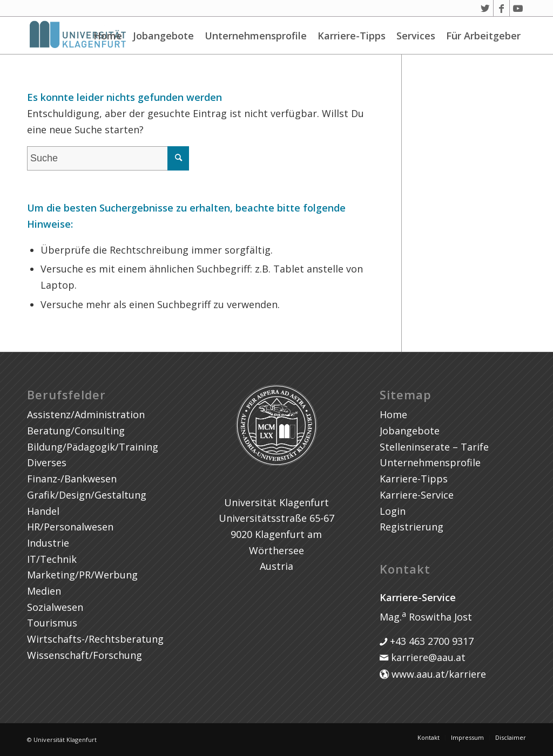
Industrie (48, 543)
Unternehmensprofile (256, 36)
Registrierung (412, 527)
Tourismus (52, 623)
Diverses (47, 462)
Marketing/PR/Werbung (82, 575)
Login (393, 511)
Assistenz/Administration (86, 414)
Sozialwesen (55, 607)
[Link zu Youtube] (518, 8)
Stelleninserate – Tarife (434, 447)
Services (416, 36)
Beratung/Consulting (76, 431)
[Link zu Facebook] (501, 8)
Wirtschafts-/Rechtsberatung (95, 639)
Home (108, 36)
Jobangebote (163, 36)
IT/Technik (52, 559)
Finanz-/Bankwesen (72, 479)
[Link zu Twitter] (485, 8)
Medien (44, 591)
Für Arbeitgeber (483, 36)
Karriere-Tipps (352, 36)
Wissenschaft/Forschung (85, 655)
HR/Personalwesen (70, 527)
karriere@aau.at (427, 657)
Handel (43, 511)
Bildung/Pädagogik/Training (93, 447)
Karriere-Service (417, 495)
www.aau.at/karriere (437, 674)
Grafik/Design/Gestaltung (87, 495)
